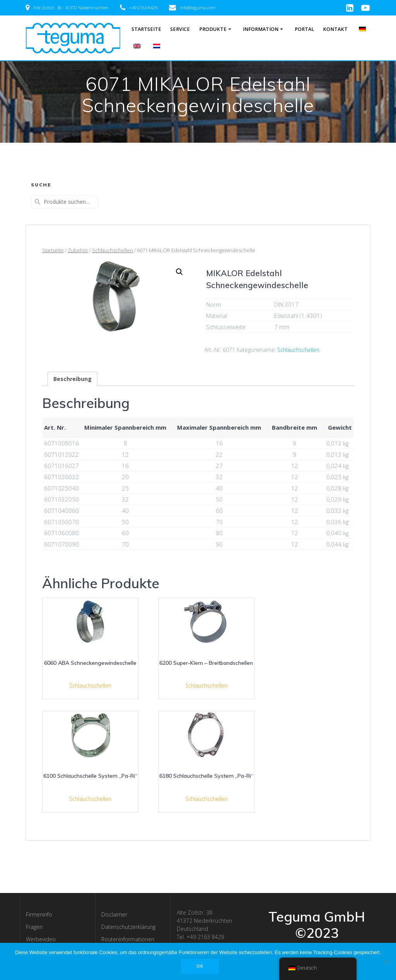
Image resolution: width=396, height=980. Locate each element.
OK (200, 966)
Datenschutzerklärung (128, 927)
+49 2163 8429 (143, 8)
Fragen (34, 927)
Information (261, 29)
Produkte (213, 29)
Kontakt (335, 29)
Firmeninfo (39, 914)
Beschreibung (73, 379)
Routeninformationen (128, 939)
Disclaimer (114, 914)
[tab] (73, 379)
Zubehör (78, 250)
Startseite (146, 29)
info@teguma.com (198, 8)
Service (180, 29)
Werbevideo (41, 939)
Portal (304, 29)
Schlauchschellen (113, 250)
